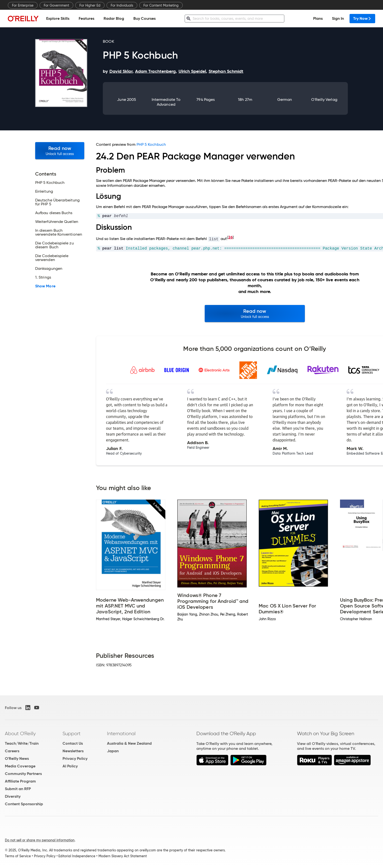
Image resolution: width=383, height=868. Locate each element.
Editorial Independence (77, 856)
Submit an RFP (18, 789)
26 (231, 237)
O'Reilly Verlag (324, 99)
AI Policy (70, 766)
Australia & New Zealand (129, 743)
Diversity (13, 796)
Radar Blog (114, 18)
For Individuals (122, 5)
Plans (318, 18)
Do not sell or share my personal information (40, 840)
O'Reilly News (17, 758)
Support (72, 733)
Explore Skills (58, 18)
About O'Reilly (20, 733)
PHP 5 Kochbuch (151, 144)
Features (86, 18)
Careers (12, 751)
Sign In (338, 18)
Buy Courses (144, 18)
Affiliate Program (20, 781)
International (121, 733)
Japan (113, 751)
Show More (45, 286)
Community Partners (23, 774)
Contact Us (73, 743)
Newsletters (73, 751)
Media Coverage (20, 766)
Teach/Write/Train (22, 743)
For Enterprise (23, 5)
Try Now (362, 18)
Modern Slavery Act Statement (123, 856)
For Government (56, 5)
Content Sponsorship (24, 804)
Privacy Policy (75, 758)
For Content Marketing (161, 5)
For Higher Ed (90, 5)
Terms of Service (18, 856)
